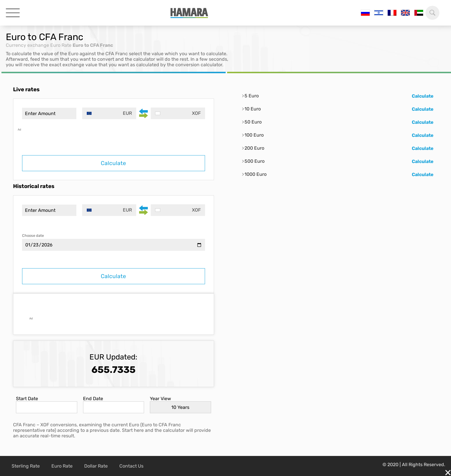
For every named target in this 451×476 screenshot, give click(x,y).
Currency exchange (27, 45)
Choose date (33, 236)
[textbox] (109, 113)
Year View (160, 399)
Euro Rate (61, 45)
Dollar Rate (96, 466)
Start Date (27, 399)
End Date (93, 399)
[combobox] (109, 113)
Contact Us (131, 466)
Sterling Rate (26, 466)
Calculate (113, 163)
